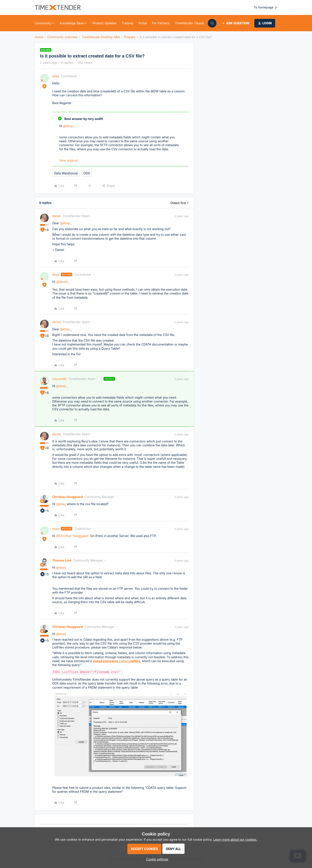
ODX (87, 173)
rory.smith (59, 379)
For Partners (161, 23)
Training (128, 23)
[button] (235, 23)
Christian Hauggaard (67, 497)
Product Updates (104, 23)
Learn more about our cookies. (235, 839)
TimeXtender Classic (190, 23)
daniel (57, 216)
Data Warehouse (66, 173)
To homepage (266, 7)
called (116, 661)
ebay (56, 76)
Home (39, 37)
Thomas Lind (62, 560)
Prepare (130, 37)
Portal (143, 23)
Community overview (62, 37)
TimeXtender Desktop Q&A (101, 37)
